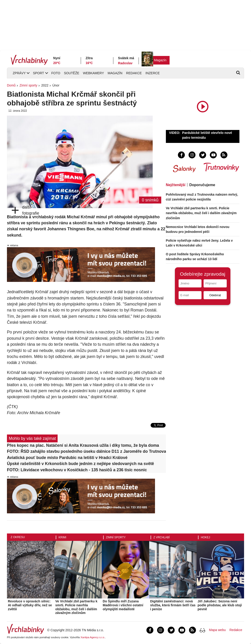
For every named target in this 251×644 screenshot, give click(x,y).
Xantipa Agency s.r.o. (93, 637)
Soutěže (71, 73)
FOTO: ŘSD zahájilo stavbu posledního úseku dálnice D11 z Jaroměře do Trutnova (86, 451)
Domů (11, 85)
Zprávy (19, 73)
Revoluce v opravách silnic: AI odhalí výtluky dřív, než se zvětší (30, 605)
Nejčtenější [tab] (176, 185)
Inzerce (153, 73)
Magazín (160, 60)
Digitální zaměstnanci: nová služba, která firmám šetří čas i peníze (173, 605)
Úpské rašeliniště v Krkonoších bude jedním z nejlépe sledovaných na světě (81, 464)
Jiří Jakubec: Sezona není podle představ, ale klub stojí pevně (220, 605)
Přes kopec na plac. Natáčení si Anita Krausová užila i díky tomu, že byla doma (83, 445)
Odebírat (215, 295)
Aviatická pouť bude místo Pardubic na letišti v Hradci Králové (67, 458)
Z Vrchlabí (162, 537)
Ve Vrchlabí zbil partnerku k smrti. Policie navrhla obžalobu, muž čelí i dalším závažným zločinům (201, 213)
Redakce (134, 73)
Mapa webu (217, 630)
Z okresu (18, 537)
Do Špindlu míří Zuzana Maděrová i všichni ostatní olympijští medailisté (123, 605)
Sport (38, 73)
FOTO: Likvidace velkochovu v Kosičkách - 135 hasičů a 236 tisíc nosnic (77, 470)
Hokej (205, 537)
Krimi (62, 537)
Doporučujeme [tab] (202, 185)
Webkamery (94, 73)
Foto (56, 73)
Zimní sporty (28, 85)
